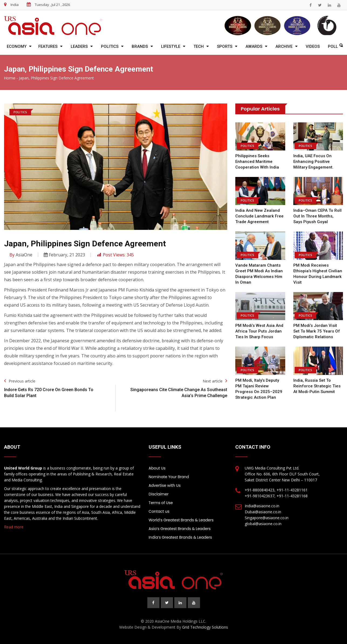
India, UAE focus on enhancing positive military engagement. (313, 162)
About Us (157, 468)
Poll (333, 46)
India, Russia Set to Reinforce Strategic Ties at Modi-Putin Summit (317, 386)
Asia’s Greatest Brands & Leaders (180, 529)
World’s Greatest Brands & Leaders (181, 520)
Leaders (79, 46)
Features (48, 46)
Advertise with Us (165, 485)
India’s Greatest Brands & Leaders (180, 537)
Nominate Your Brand (169, 477)
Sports (225, 46)
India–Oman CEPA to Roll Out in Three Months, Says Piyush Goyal (317, 216)
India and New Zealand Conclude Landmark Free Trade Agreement (259, 216)
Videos (313, 46)
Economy (17, 46)
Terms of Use (161, 503)
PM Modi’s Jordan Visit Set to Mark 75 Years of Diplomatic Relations (317, 331)
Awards (254, 46)
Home (10, 78)
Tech (199, 46)
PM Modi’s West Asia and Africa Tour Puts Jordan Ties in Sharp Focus (259, 331)
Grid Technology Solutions (205, 627)
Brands (140, 46)
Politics (110, 46)
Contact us (159, 511)
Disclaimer (159, 494)
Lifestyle (171, 46)
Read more (14, 527)
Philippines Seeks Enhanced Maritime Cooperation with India (257, 162)
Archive (284, 46)
